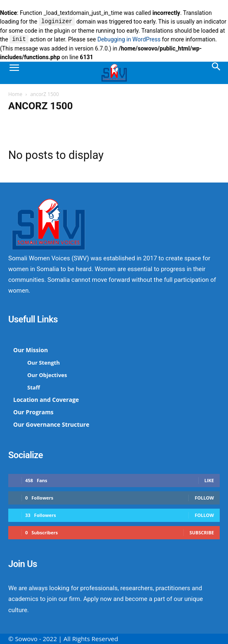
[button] (14, 73)
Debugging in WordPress (129, 40)
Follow (204, 498)
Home (15, 94)
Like (209, 480)
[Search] (216, 73)
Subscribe (202, 532)
